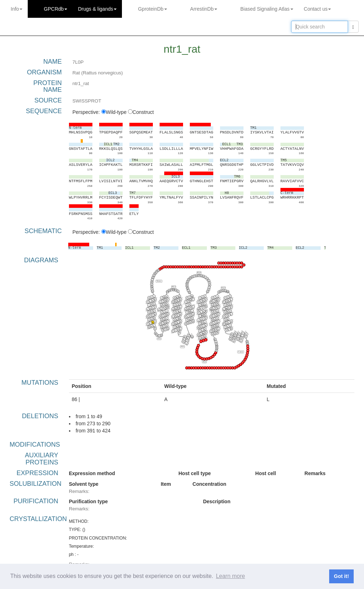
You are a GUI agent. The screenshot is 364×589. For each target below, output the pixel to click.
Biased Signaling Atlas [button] (267, 9)
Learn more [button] (230, 576)
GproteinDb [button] (152, 9)
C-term (240, 352)
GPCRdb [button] (55, 9)
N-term (159, 281)
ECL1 (174, 287)
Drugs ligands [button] (97, 9)
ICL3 (204, 362)
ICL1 (159, 339)
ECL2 (199, 272)
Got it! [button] (341, 576)
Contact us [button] (318, 9)
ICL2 (183, 346)
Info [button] (17, 9)
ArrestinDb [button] (204, 9)
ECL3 (223, 288)
